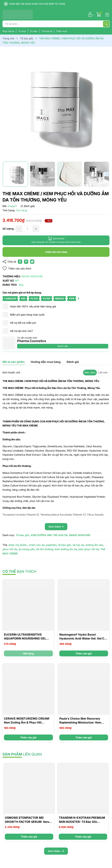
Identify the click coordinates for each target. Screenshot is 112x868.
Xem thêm (56, 851)
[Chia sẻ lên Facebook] (20, 262)
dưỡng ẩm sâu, (95, 545)
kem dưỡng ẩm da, (66, 549)
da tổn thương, (45, 549)
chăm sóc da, (37, 545)
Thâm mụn (62, 31)
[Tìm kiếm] (106, 24)
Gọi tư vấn (63, 346)
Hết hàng (28, 653)
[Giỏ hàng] (99, 14)
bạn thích (19, 571)
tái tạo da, (79, 545)
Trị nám (34, 31)
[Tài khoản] (90, 14)
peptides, (52, 545)
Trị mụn (22, 31)
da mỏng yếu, (27, 549)
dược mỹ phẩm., (18, 545)
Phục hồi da (9, 31)
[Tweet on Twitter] (32, 262)
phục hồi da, (10, 549)
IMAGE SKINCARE (80, 535)
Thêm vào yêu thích (17, 268)
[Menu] (107, 14)
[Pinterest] (26, 262)
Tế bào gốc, (23, 535)
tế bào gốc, (65, 545)
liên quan (22, 754)
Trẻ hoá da (47, 31)
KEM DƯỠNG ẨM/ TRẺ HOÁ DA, (50, 535)
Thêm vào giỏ (84, 653)
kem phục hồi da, (89, 549)
